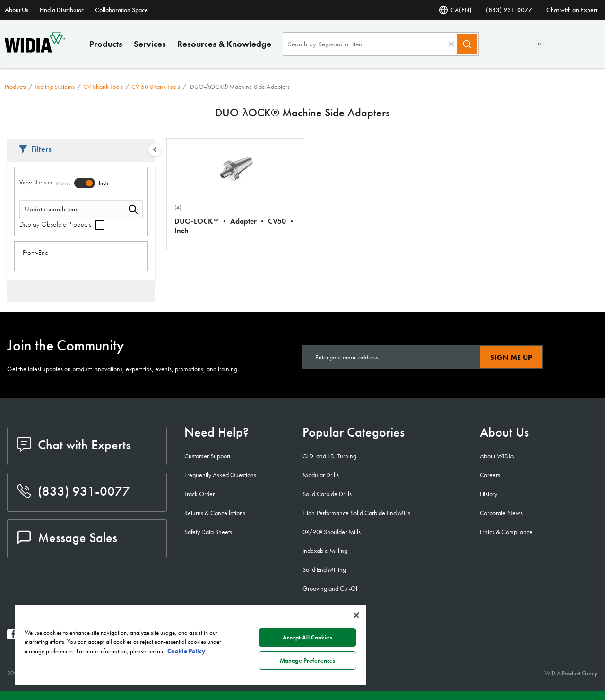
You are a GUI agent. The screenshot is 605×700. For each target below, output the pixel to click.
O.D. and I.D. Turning (329, 456)
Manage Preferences (307, 661)
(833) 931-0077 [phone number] (509, 10)
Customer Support (207, 456)
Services (150, 44)
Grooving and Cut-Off (331, 588)
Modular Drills (321, 475)
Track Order (199, 494)
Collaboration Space (121, 10)
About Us (17, 10)
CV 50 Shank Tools (156, 87)
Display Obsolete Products (62, 224)
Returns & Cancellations (215, 513)
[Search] (467, 44)
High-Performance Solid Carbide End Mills (356, 513)
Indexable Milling (325, 551)
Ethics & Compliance (506, 532)
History (488, 494)
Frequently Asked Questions (220, 475)
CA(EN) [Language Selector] (455, 10)
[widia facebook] (12, 636)
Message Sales (67, 538)
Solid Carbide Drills (327, 494)
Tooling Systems (55, 87)
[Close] (356, 615)
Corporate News (501, 513)
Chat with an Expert (572, 10)
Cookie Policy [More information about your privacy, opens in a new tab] (186, 651)
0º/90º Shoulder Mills (332, 532)
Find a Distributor (62, 10)
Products (106, 44)
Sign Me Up (511, 357)
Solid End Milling (324, 569)
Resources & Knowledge (224, 44)
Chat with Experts (74, 445)
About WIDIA (497, 456)
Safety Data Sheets (208, 532)
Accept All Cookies (307, 637)
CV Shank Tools (103, 87)
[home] (35, 50)
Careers (490, 475)
